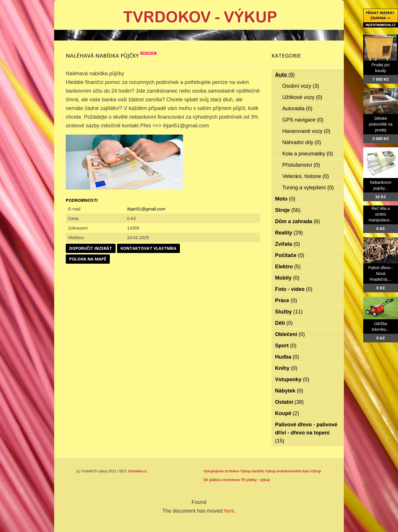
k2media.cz (138, 471)
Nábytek (289, 391)
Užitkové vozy (302, 97)
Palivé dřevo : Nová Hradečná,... (381, 274)
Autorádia (297, 109)
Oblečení (290, 334)
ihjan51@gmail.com (146, 209)
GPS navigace (303, 120)
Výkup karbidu (252, 471)
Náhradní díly (302, 142)
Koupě (287, 413)
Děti (284, 323)
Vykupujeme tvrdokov (221, 471)
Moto (285, 199)
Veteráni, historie (306, 176)
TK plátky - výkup (255, 480)
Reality (289, 233)
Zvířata (288, 244)
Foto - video (294, 289)
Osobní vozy (301, 86)
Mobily (287, 278)
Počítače (290, 255)
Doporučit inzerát (91, 248)
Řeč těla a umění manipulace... (380, 214)
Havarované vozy (306, 131)
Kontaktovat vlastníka (148, 248)
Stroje (288, 210)
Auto (285, 75)
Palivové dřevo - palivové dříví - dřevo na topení (306, 433)
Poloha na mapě (88, 259)
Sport (286, 346)
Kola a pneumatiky (308, 154)
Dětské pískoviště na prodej (381, 124)
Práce (286, 300)
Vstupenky (292, 379)
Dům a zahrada (298, 221)
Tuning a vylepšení (308, 188)
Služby (289, 312)
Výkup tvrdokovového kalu (287, 471)
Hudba (287, 357)
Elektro (288, 267)
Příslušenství (301, 165)
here (229, 511)
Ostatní (290, 402)
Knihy (286, 368)
